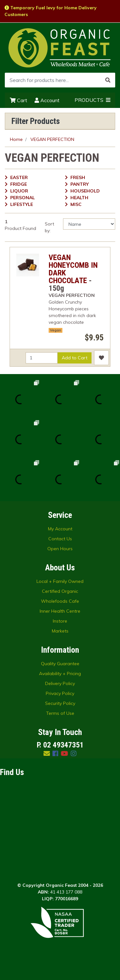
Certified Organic (60, 591)
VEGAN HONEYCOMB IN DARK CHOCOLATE (73, 269)
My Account (60, 529)
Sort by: (49, 227)
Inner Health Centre (60, 611)
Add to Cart (75, 358)
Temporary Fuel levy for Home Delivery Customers (51, 11)
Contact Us (60, 539)
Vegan (56, 330)
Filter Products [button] (36, 121)
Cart (19, 100)
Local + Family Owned (60, 581)
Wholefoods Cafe (60, 601)
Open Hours (60, 549)
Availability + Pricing (60, 674)
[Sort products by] (89, 224)
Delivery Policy (60, 683)
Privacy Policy (60, 693)
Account (47, 100)
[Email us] (47, 753)
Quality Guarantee (60, 664)
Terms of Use (60, 713)
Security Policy (60, 703)
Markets (60, 631)
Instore (60, 621)
